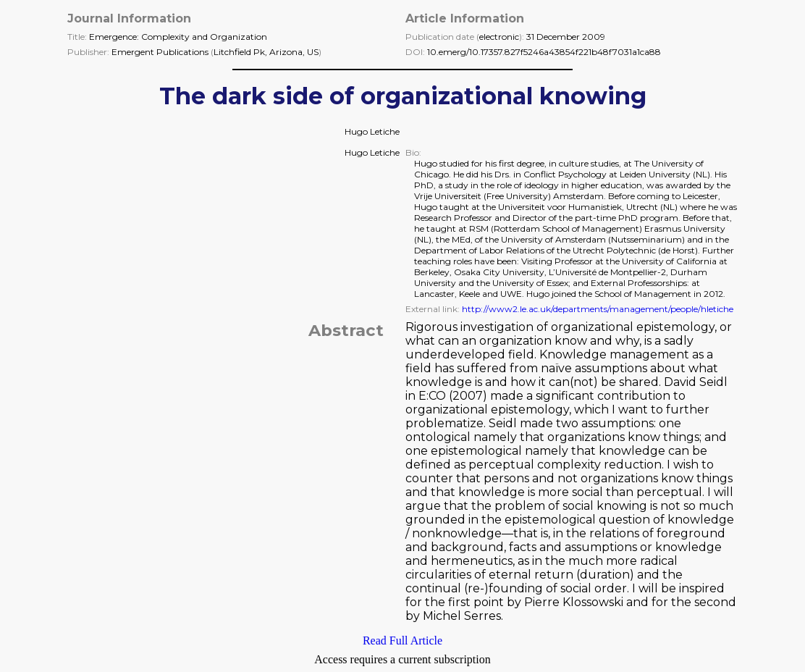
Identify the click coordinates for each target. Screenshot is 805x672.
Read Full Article (402, 640)
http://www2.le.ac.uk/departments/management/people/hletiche (598, 309)
